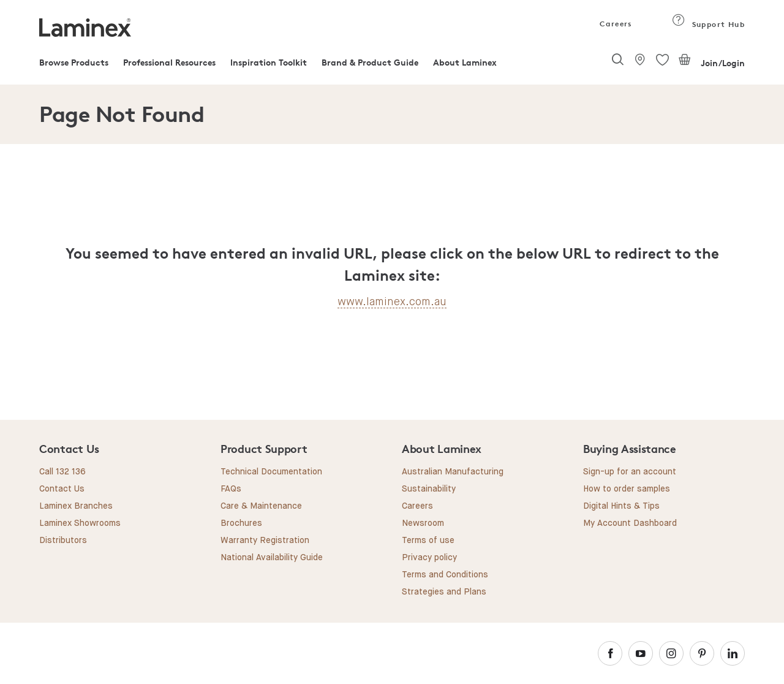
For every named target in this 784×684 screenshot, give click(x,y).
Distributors (63, 541)
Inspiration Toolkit (269, 62)
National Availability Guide (272, 558)
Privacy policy (429, 558)
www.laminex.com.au (392, 302)
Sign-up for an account (630, 472)
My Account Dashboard (630, 523)
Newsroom (423, 523)
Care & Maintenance (261, 506)
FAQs (231, 489)
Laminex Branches (76, 506)
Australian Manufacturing (453, 472)
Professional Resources (169, 62)
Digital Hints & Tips (621, 506)
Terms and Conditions (445, 575)
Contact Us (62, 489)
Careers (615, 24)
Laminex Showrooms (80, 523)
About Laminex (465, 62)
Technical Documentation (271, 472)
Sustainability (429, 489)
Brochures (241, 523)
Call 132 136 (62, 472)
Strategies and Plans (444, 592)
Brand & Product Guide (370, 62)
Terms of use (428, 541)
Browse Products (74, 62)
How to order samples (627, 489)
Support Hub (708, 24)
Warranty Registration (265, 541)
